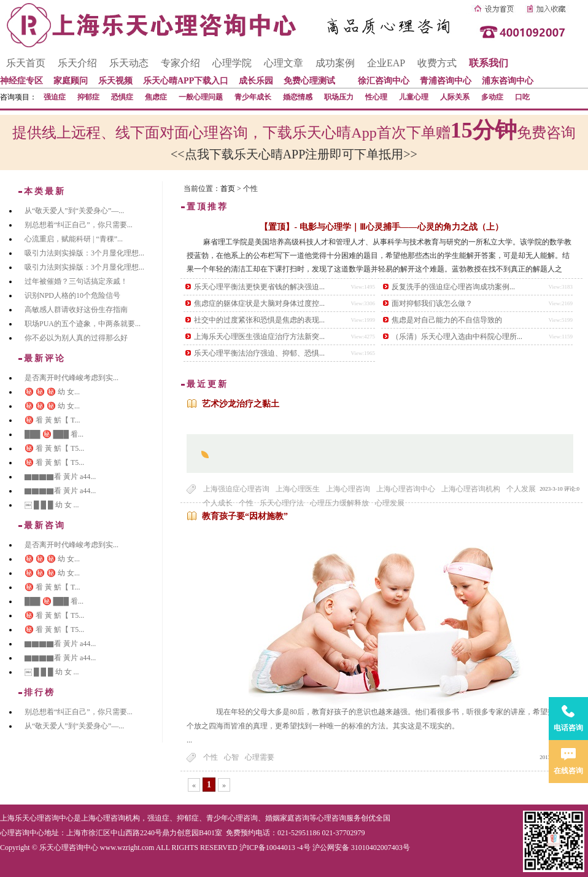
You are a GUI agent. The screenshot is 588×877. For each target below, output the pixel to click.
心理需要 (260, 757)
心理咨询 (331, 818)
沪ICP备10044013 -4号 (275, 848)
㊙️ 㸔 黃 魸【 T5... (54, 448)
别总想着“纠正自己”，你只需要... (79, 225)
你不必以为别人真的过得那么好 (76, 338)
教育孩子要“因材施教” (245, 516)
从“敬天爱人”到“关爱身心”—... (74, 211)
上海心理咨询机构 (471, 489)
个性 (211, 757)
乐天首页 (26, 63)
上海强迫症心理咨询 (236, 489)
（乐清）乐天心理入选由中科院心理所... (457, 337)
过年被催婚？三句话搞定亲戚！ (76, 281)
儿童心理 (414, 97)
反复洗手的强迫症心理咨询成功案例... (453, 287)
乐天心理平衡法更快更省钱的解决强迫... (259, 287)
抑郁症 (88, 97)
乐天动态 (129, 63)
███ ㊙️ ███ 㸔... (54, 434)
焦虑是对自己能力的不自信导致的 (447, 320)
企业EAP (386, 63)
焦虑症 (156, 97)
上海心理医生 (298, 489)
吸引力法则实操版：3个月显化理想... (84, 253)
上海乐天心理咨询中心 (37, 818)
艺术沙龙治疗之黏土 (241, 404)
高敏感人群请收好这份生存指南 (76, 310)
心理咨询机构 (118, 818)
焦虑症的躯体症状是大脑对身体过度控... (259, 303)
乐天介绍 (77, 63)
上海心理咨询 (348, 489)
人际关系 (455, 97)
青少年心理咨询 (232, 818)
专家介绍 (180, 63)
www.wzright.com (127, 848)
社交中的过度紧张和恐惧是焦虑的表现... (259, 320)
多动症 (492, 97)
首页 (228, 189)
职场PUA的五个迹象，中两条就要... (83, 324)
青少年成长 (253, 97)
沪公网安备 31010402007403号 (361, 848)
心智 (231, 757)
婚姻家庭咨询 (287, 818)
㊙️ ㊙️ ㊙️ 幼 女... (52, 392)
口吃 (522, 97)
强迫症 (55, 97)
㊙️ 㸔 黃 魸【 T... (52, 420)
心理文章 (284, 63)
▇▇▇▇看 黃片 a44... (60, 477)
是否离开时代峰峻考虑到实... (72, 378)
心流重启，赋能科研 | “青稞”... (74, 239)
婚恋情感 (298, 97)
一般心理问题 (201, 97)
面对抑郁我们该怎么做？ (432, 303)
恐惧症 (122, 97)
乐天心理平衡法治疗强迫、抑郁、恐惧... (259, 353)
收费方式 (437, 63)
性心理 (376, 97)
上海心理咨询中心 (406, 489)
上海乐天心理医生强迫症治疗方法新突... (259, 337)
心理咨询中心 (22, 833)
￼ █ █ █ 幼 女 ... (52, 505)
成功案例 (335, 63)
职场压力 (339, 97)
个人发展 (521, 489)
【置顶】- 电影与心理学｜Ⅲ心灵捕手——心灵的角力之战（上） (381, 227)
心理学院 (232, 63)
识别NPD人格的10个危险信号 (72, 295)
